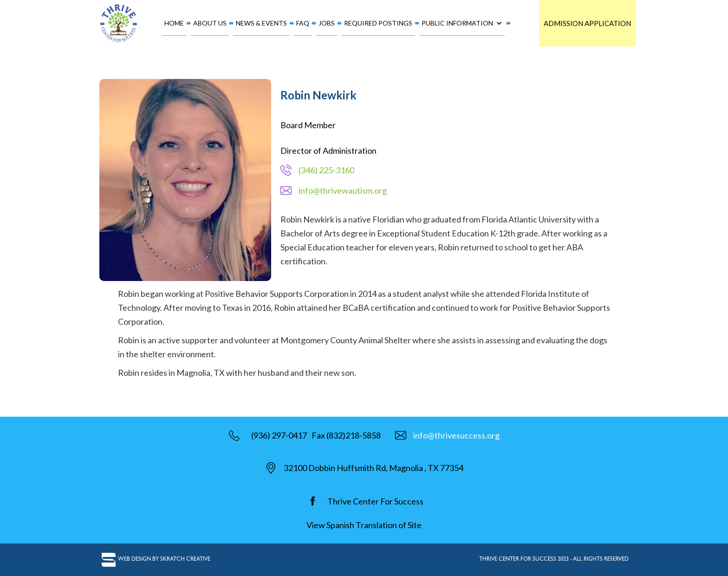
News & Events (261, 23)
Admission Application (587, 23)
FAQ (303, 23)
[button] (462, 23)
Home (174, 23)
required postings (378, 23)
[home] (119, 23)
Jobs (327, 23)
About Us (210, 23)
